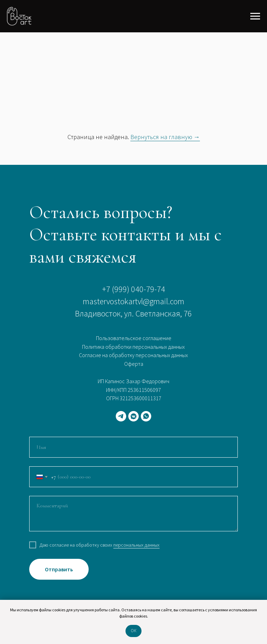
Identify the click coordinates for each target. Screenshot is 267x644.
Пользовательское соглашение (134, 338)
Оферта (134, 364)
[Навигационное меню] (255, 16)
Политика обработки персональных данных (133, 347)
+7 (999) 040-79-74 (134, 289)
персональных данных (136, 545)
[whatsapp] (146, 416)
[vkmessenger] (133, 416)
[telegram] (121, 416)
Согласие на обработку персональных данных (133, 355)
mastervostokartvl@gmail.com (133, 301)
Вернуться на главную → (165, 137)
